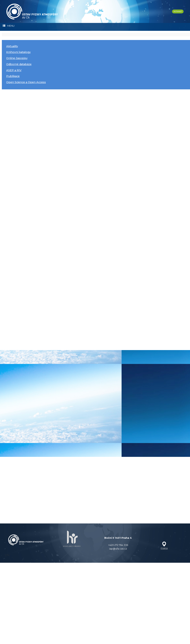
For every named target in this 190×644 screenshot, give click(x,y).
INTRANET (178, 11)
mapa (164, 640)
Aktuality (12, 46)
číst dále (16, 114)
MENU (9, 26)
